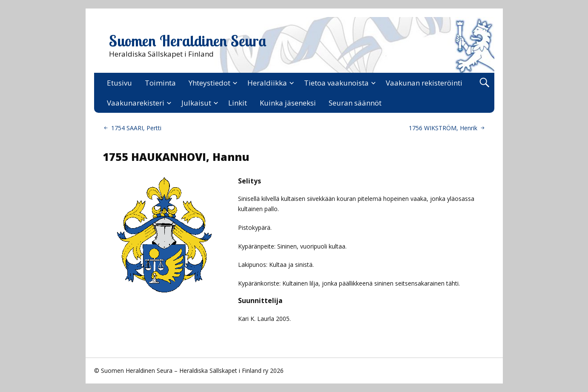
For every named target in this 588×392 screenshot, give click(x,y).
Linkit (238, 103)
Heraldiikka (267, 83)
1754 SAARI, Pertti (136, 128)
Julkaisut (196, 103)
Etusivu (119, 83)
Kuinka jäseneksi (288, 103)
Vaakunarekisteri (136, 103)
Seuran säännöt (355, 103)
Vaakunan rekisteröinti (424, 83)
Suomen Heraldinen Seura (188, 41)
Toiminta (160, 83)
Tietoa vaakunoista (336, 83)
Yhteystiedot (209, 83)
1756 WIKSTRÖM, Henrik (443, 128)
